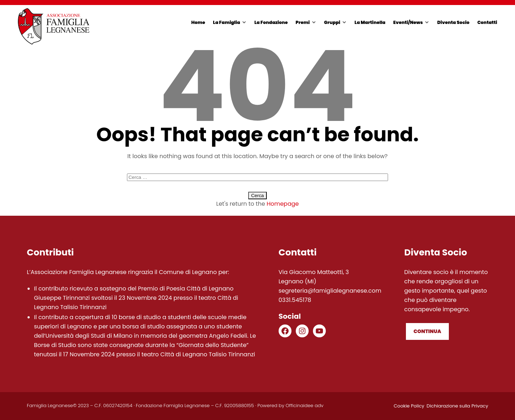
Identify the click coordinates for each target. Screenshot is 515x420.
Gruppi (332, 22)
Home (198, 22)
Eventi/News (408, 22)
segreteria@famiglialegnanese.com (330, 291)
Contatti (487, 22)
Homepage (283, 204)
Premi (303, 22)
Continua (427, 331)
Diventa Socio (453, 22)
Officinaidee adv (305, 406)
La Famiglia (227, 22)
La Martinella (370, 22)
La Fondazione (271, 22)
